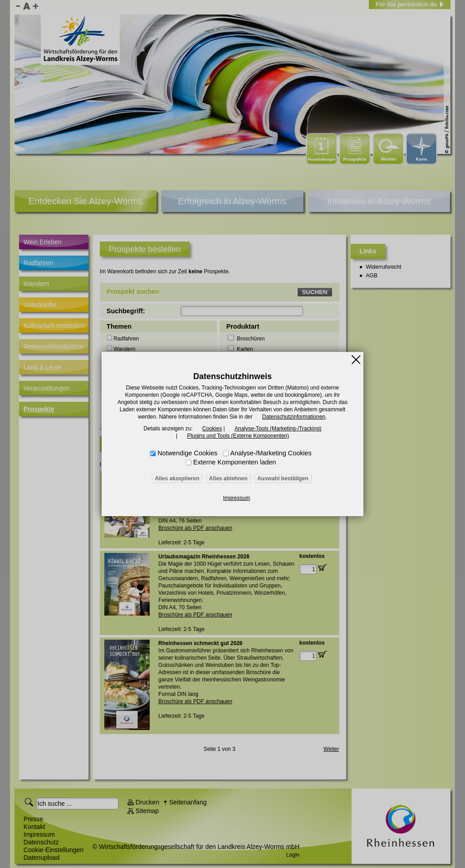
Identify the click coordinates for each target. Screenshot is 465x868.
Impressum (237, 498)
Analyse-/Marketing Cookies (271, 453)
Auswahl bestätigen (283, 478)
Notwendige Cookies (187, 453)
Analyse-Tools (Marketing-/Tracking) (278, 429)
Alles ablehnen (228, 478)
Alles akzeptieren (177, 478)
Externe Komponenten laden (235, 462)
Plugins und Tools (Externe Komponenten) (238, 436)
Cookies (212, 429)
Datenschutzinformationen (294, 417)
